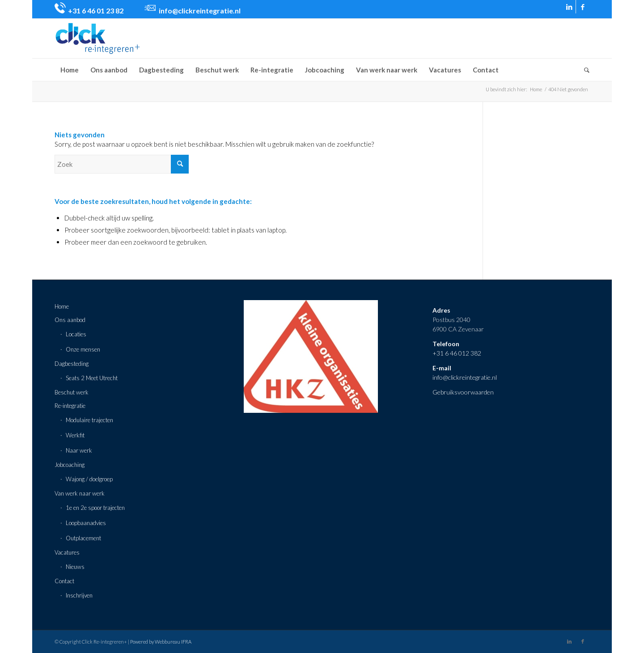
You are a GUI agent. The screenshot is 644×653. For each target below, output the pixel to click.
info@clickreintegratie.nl (465, 377)
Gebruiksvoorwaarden (463, 392)
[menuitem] (70, 70)
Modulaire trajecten (89, 420)
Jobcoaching (70, 465)
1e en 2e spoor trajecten (95, 508)
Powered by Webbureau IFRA (161, 642)
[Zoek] (584, 70)
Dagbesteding (72, 364)
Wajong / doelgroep (89, 479)
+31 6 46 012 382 (457, 353)
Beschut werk (72, 392)
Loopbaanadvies (86, 523)
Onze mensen (83, 349)
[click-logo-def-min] (97, 38)
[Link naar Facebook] (583, 7)
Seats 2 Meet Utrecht (92, 378)
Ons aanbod (70, 320)
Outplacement (83, 538)
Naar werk (79, 450)
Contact (64, 581)
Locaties (76, 334)
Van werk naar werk (80, 493)
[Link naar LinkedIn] (569, 7)
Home (62, 306)
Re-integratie (70, 406)
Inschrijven (79, 595)
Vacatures (67, 552)
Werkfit (75, 435)
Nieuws (75, 567)
